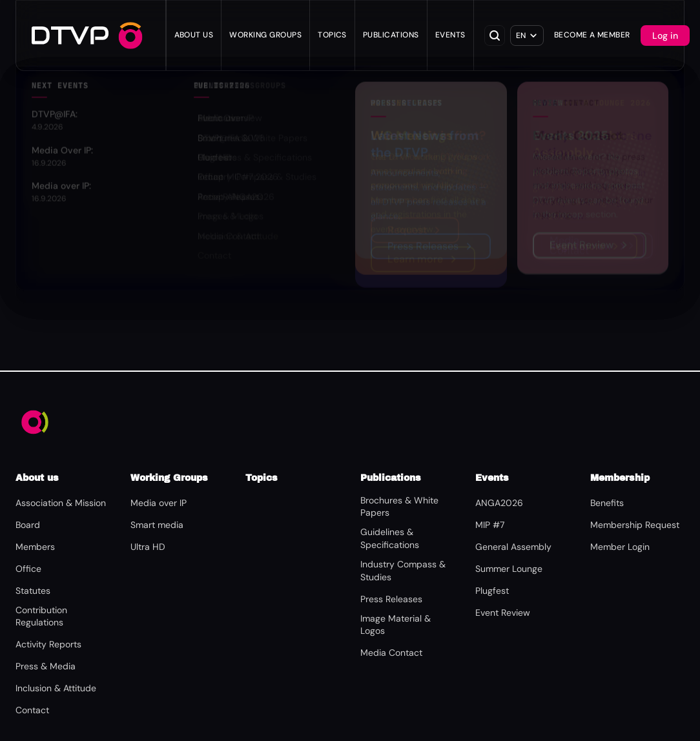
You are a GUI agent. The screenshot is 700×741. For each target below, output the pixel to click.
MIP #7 (490, 525)
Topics (332, 35)
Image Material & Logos (396, 625)
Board (28, 525)
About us (194, 35)
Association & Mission (61, 503)
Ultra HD (148, 547)
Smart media (157, 525)
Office (28, 569)
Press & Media (46, 666)
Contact (32, 710)
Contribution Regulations (41, 616)
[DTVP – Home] (70, 36)
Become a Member (592, 35)
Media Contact (391, 653)
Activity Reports (48, 644)
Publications (391, 35)
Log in (665, 36)
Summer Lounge (509, 569)
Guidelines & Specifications (390, 538)
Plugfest (492, 591)
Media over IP (159, 503)
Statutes (33, 591)
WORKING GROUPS (265, 35)
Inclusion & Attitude (56, 688)
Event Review (503, 613)
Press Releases (391, 599)
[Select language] (527, 36)
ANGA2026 (499, 503)
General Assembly (513, 547)
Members (35, 547)
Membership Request (635, 525)
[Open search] (495, 36)
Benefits (607, 503)
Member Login (620, 547)
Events (450, 35)
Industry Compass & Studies (403, 571)
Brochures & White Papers (399, 507)
